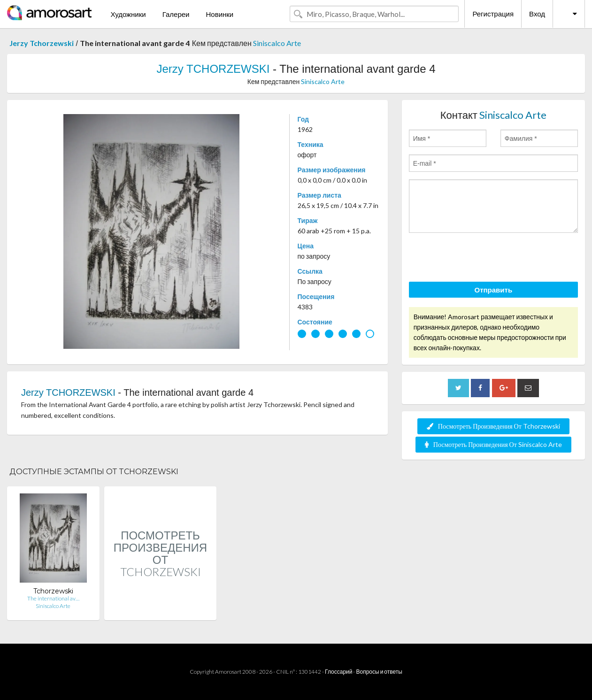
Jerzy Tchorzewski (42, 43)
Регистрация (493, 14)
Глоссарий (338, 672)
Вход (537, 14)
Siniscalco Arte (277, 43)
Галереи (176, 14)
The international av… (53, 598)
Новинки (219, 14)
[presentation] (480, 259)
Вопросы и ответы (379, 672)
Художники (128, 14)
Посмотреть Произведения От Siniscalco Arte (493, 444)
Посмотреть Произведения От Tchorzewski (493, 426)
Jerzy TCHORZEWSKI (213, 69)
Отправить (494, 290)
